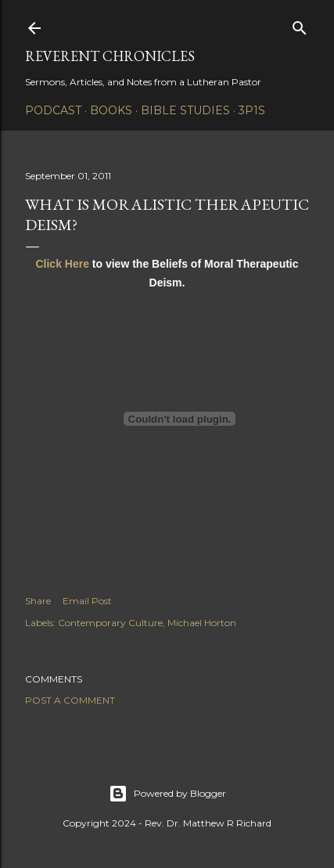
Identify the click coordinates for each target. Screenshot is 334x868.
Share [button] (38, 601)
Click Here (62, 264)
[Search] (300, 25)
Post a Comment (70, 700)
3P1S (252, 110)
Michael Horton (202, 623)
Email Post (87, 601)
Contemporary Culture (110, 623)
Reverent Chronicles (110, 56)
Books (111, 110)
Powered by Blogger (167, 794)
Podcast (53, 110)
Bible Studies (185, 110)
